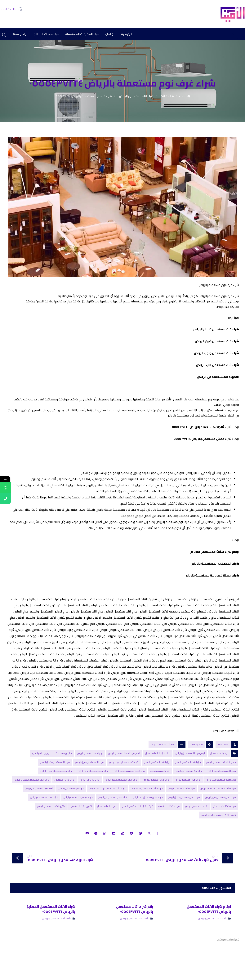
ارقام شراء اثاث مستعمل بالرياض (190, 765)
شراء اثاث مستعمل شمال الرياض (216, 334)
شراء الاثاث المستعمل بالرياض (181, 800)
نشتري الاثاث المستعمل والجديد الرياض (218, 826)
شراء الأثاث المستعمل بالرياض (156, 791)
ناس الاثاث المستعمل (107, 817)
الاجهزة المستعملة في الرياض (218, 382)
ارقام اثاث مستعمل (219, 765)
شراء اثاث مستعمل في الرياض (189, 782)
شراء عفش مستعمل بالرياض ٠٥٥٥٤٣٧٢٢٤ (202, 448)
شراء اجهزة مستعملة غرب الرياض (221, 791)
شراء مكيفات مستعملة (169, 817)
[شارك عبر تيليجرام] (91, 845)
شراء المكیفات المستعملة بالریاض (215, 574)
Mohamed (223, 756)
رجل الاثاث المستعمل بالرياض (188, 773)
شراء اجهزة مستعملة (160, 782)
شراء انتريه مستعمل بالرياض (71, 800)
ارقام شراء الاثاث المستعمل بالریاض (214, 562)
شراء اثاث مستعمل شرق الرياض (217, 346)
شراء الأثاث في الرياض (90, 791)
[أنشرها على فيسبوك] (164, 845)
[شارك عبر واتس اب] (102, 845)
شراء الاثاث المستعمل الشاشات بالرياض (32, 791)
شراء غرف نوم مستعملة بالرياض (78, 809)
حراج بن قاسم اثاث (64, 765)
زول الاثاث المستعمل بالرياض (157, 773)
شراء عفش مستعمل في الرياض (113, 809)
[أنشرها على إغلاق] (154, 845)
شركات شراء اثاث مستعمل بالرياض (138, 817)
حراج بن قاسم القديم (41, 765)
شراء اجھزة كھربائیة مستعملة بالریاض (212, 586)
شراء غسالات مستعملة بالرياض (44, 809)
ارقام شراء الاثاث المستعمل (158, 765)
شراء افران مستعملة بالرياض (188, 791)
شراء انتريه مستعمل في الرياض (39, 800)
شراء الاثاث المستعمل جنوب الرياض (147, 800)
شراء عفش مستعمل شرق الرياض (220, 809)
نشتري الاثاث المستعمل (81, 817)
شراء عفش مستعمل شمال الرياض (184, 809)
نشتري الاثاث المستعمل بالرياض (51, 817)
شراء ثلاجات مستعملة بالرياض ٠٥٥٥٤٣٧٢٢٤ (201, 436)
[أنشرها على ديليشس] (122, 845)
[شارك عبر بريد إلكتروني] (81, 845)
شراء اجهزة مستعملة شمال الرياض (56, 782)
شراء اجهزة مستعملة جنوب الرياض (129, 782)
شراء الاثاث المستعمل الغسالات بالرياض (218, 800)
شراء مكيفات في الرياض (196, 817)
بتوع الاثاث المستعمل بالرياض (90, 765)
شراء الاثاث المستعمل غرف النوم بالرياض (107, 800)
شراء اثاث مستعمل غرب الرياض (217, 370)
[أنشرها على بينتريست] (143, 845)
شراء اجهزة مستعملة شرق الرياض (93, 782)
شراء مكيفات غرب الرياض (224, 817)
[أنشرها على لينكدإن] (112, 845)
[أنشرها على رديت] (133, 845)
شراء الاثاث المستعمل (65, 791)
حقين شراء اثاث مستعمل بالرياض (221, 773)
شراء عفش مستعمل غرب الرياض (148, 809)
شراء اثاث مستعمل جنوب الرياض (216, 358)
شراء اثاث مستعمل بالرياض (163, 756)
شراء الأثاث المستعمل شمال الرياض (121, 791)
